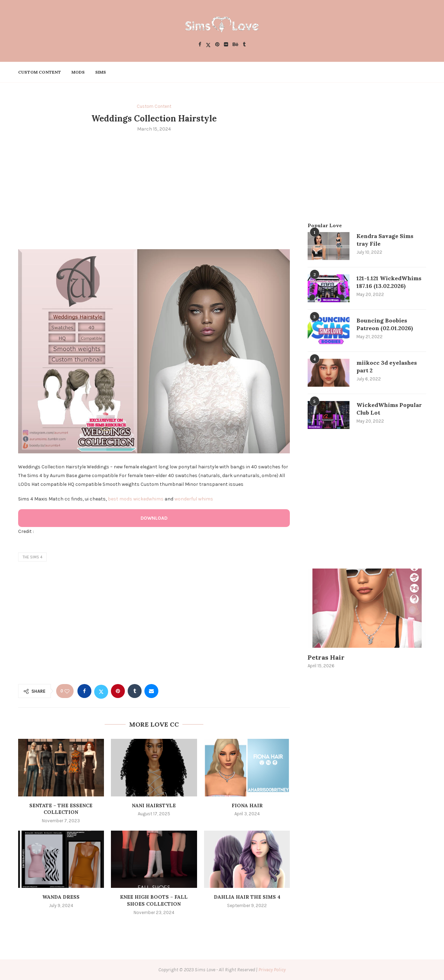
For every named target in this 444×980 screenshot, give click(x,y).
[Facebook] (200, 45)
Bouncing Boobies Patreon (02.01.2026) (385, 324)
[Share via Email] (151, 691)
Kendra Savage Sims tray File (385, 240)
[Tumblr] (244, 45)
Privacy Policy (272, 970)
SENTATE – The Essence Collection (61, 809)
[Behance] (235, 45)
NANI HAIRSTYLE (154, 805)
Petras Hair (326, 657)
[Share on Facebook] (84, 691)
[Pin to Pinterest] (118, 691)
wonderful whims (194, 499)
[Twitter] (208, 45)
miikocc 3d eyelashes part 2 (387, 366)
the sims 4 (32, 557)
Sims (101, 72)
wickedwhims (148, 499)
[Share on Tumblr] (135, 691)
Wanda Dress (61, 897)
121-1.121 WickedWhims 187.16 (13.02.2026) (389, 282)
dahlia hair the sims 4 (247, 897)
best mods (120, 499)
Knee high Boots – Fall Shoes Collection (154, 900)
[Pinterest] (217, 45)
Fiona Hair (247, 805)
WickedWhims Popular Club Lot (389, 409)
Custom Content (40, 72)
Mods (78, 72)
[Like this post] (67, 691)
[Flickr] (226, 45)
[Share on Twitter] (101, 691)
